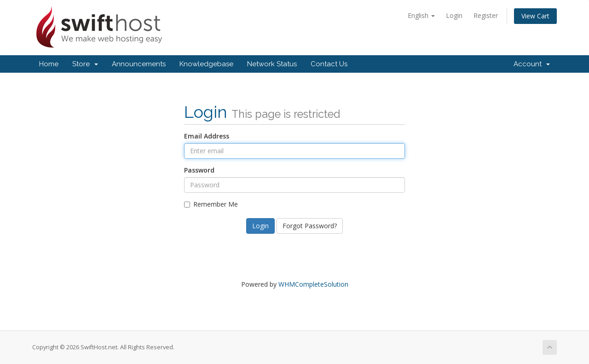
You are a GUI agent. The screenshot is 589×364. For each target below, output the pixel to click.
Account (532, 64)
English (421, 15)
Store (85, 64)
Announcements (139, 64)
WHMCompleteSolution (313, 284)
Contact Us (329, 64)
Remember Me (211, 204)
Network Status (272, 64)
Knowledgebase (206, 64)
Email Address (207, 136)
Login (454, 15)
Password (199, 170)
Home (49, 64)
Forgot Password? (310, 226)
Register (486, 15)
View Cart (535, 16)
